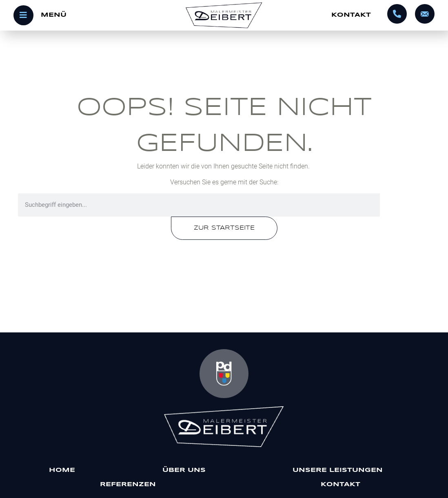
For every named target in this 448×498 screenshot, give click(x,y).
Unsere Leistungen (340, 470)
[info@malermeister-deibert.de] (425, 14)
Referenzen (128, 485)
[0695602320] (397, 14)
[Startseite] (224, 15)
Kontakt (351, 15)
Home (62, 470)
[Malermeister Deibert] (224, 427)
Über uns (184, 470)
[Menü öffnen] (84, 15)
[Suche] (405, 205)
